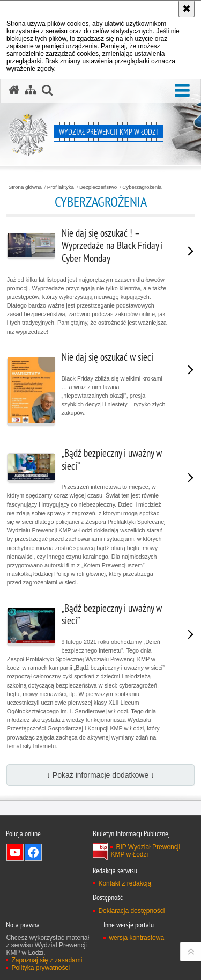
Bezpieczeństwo (98, 187)
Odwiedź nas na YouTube (15, 852)
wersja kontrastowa (136, 938)
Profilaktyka (61, 187)
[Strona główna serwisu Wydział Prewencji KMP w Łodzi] (14, 90)
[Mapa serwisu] (31, 90)
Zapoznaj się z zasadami (47, 960)
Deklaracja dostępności (131, 911)
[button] (182, 91)
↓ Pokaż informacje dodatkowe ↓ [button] (100, 775)
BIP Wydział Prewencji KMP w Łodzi (145, 851)
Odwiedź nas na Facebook (33, 852)
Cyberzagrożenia (142, 187)
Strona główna (25, 187)
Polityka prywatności (40, 968)
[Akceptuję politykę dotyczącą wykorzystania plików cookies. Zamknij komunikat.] (187, 9)
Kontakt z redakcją (125, 883)
